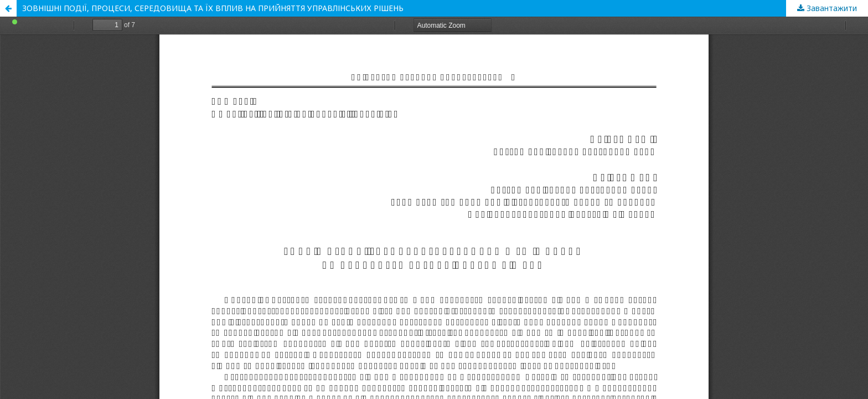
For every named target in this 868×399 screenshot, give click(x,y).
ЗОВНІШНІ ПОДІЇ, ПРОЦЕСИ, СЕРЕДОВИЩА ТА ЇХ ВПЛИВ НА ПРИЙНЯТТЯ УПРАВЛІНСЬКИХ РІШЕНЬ (213, 8)
